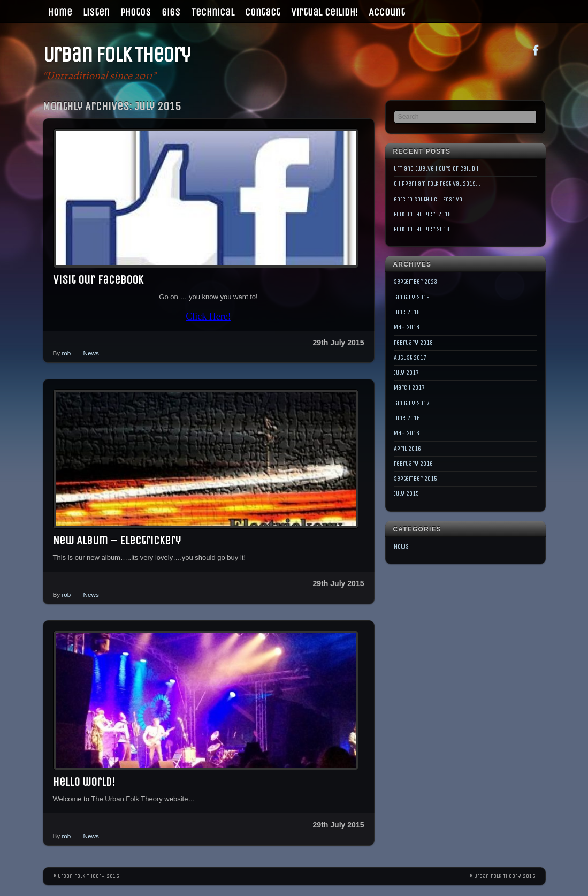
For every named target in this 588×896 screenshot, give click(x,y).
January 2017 (412, 403)
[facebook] (536, 50)
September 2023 (415, 282)
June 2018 (407, 312)
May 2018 (407, 327)
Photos (136, 12)
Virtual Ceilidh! (324, 12)
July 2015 (406, 493)
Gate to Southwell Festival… (432, 199)
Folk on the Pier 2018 (422, 229)
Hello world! (84, 782)
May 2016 (407, 433)
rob (66, 353)
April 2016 (407, 449)
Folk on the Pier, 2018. (423, 214)
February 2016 (413, 464)
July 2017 (406, 373)
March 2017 (409, 388)
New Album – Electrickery (117, 541)
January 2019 (412, 297)
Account (387, 12)
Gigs (171, 12)
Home (60, 12)
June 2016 (407, 418)
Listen (96, 12)
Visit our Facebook (98, 280)
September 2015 (415, 479)
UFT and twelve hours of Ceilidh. (437, 169)
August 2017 (410, 358)
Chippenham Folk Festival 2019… (437, 184)
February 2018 (413, 343)
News (91, 353)
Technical (213, 12)
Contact (263, 12)
